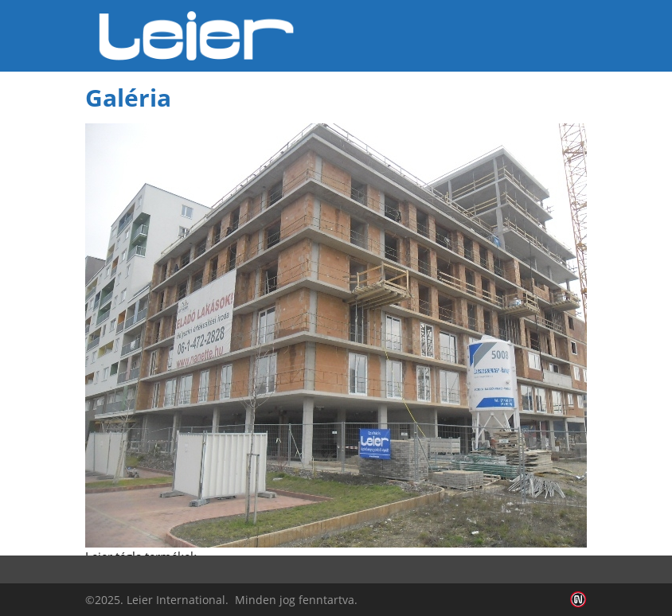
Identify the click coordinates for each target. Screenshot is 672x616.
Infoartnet (578, 600)
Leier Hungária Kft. (197, 36)
